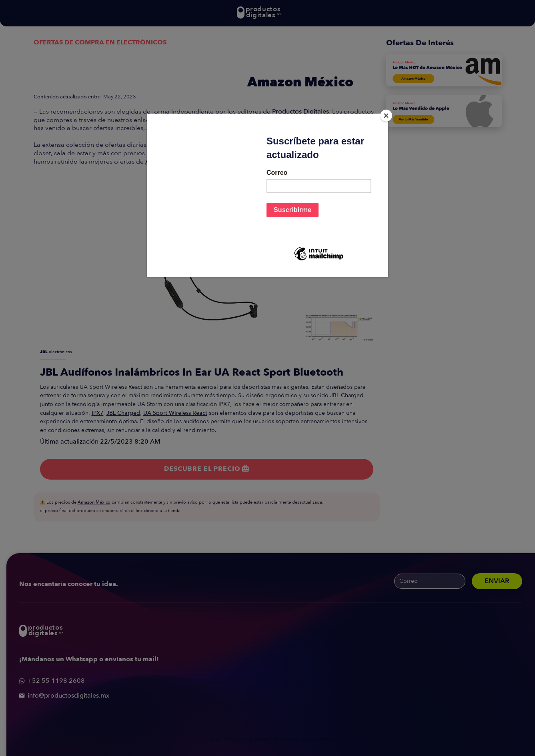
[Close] (386, 116)
